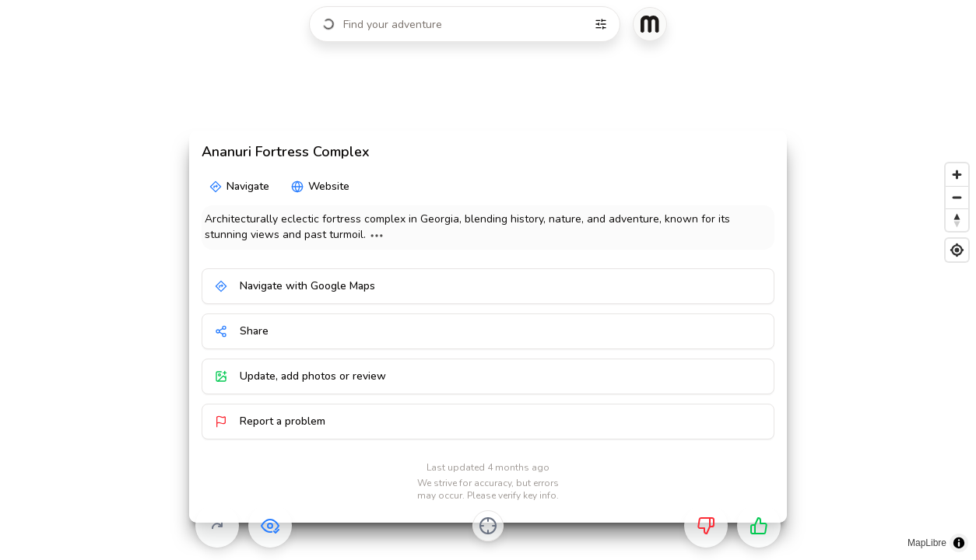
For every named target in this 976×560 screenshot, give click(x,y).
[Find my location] (957, 250)
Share (242, 331)
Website (320, 186)
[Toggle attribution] (959, 543)
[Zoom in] (957, 175)
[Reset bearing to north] (957, 220)
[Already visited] (270, 526)
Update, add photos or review (300, 376)
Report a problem (270, 421)
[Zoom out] (957, 197)
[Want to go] (759, 526)
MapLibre (927, 543)
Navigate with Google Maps (295, 286)
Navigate (239, 186)
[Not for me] (706, 526)
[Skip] (217, 526)
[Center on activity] (488, 526)
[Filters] (601, 24)
